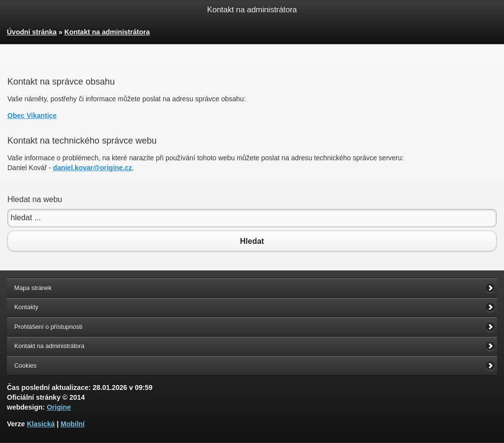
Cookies (25, 366)
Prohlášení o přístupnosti (48, 327)
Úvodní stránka (32, 32)
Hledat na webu (35, 199)
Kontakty (26, 307)
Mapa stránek (33, 288)
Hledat (252, 241)
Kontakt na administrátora (107, 32)
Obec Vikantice (32, 116)
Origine (59, 407)
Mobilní (73, 424)
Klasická (41, 424)
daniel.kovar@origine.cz (93, 168)
